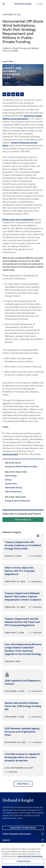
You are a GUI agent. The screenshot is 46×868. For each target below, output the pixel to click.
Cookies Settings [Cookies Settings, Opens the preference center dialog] (23, 865)
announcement (10, 454)
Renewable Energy (14, 488)
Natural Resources (13, 492)
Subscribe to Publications (23, 828)
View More (22, 784)
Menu (41, 4)
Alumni (6, 840)
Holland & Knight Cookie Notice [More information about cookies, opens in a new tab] (30, 860)
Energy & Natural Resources (18, 501)
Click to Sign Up (23, 520)
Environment (11, 484)
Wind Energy (11, 476)
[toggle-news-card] (38, 536)
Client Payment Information (17, 834)
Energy (8, 480)
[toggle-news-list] (42, 536)
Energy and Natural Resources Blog (21, 467)
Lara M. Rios (8, 61)
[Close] (43, 849)
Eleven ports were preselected (18, 220)
